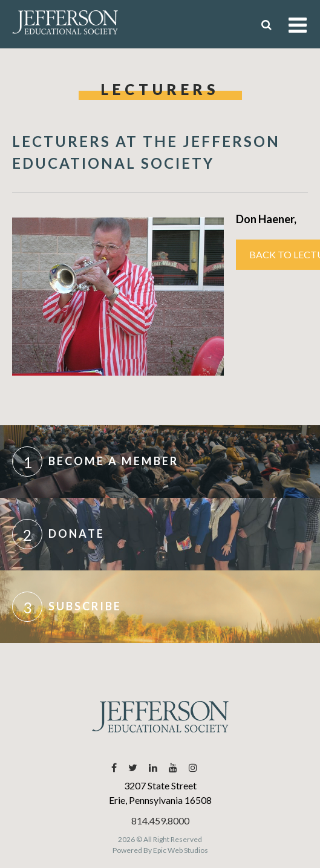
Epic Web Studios (181, 850)
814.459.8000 (160, 821)
